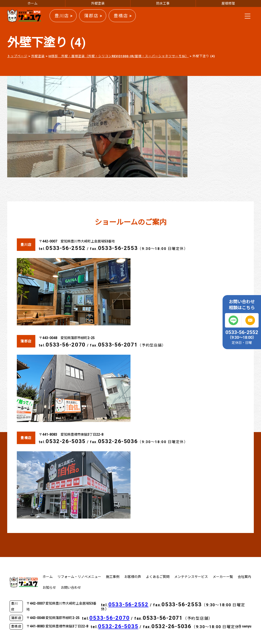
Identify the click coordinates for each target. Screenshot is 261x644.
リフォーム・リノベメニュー (79, 577)
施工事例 (113, 577)
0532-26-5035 (66, 441)
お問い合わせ (71, 588)
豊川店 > (64, 16)
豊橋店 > (123, 16)
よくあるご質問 (158, 577)
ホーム (32, 3)
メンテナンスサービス (191, 577)
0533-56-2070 (66, 345)
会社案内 (244, 577)
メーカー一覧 (223, 577)
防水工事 (163, 3)
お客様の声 (133, 577)
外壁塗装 (98, 3)
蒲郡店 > (93, 16)
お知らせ (49, 588)
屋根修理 (228, 3)
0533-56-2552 (66, 248)
